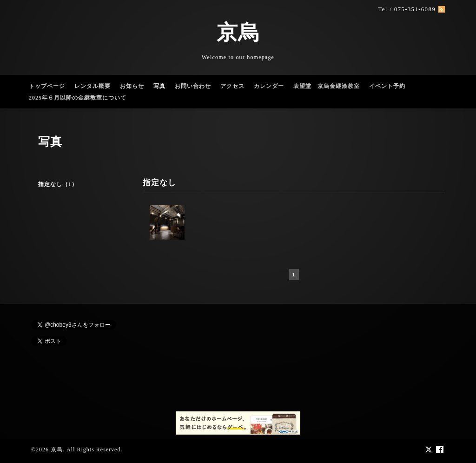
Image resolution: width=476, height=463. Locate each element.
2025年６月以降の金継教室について (78, 98)
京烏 (238, 33)
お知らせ (132, 86)
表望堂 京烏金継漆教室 (327, 86)
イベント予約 (387, 86)
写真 (159, 86)
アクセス (232, 86)
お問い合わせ (193, 86)
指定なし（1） (58, 184)
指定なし (159, 183)
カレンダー (269, 86)
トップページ (47, 86)
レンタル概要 (93, 86)
